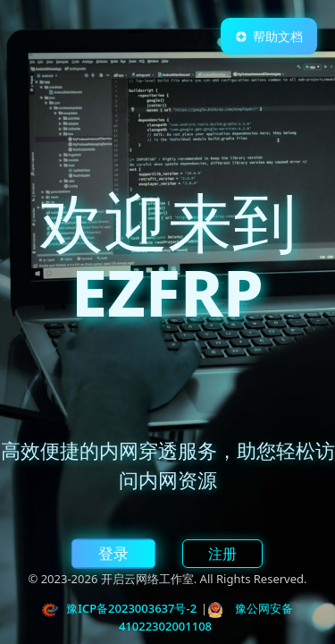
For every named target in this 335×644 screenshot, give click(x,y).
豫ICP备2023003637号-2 (131, 608)
